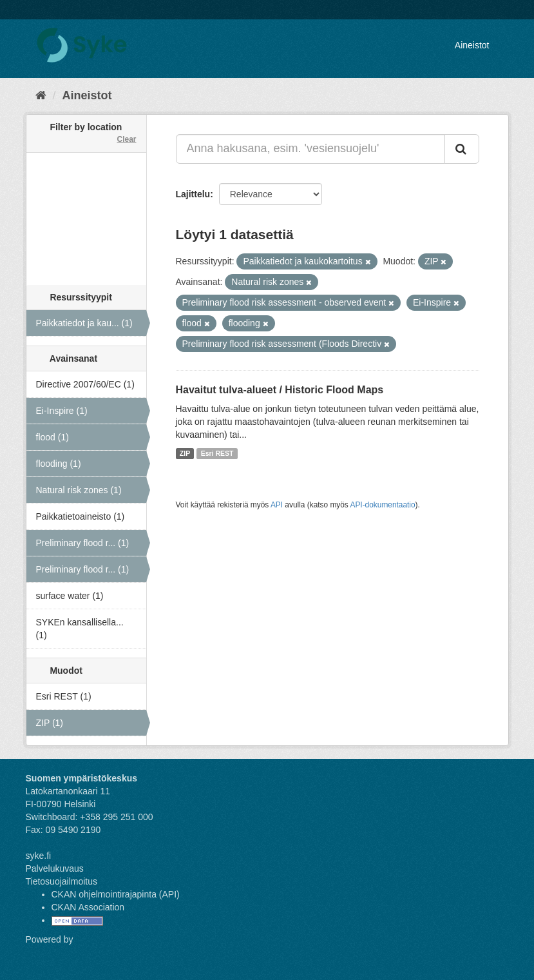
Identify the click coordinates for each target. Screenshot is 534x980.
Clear (126, 139)
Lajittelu (193, 194)
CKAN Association (88, 907)
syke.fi (39, 856)
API (277, 505)
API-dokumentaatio (382, 505)
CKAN (48, 954)
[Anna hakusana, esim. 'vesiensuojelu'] (310, 149)
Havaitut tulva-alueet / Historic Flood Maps (280, 390)
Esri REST (217, 453)
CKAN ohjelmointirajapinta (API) (116, 894)
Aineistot (472, 45)
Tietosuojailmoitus (62, 881)
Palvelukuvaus (55, 868)
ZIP (185, 453)
